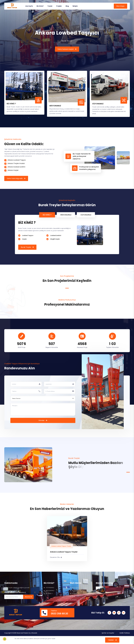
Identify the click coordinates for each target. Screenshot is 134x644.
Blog (67, 6)
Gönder (41, 420)
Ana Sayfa (29, 6)
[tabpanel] (67, 234)
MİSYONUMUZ (55, 107)
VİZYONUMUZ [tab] (86, 215)
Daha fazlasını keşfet (66, 49)
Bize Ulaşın (120, 6)
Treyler (50, 6)
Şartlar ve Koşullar (108, 633)
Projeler (59, 6)
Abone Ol (28, 597)
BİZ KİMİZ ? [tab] (47, 215)
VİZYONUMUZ (98, 105)
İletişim (75, 6)
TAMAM (111, 640)
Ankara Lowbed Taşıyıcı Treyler (61, 546)
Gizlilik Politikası (125, 633)
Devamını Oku (56, 557)
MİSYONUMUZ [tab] (66, 215)
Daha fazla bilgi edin (15, 178)
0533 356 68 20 (59, 614)
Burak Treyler (26, 247)
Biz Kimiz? (40, 6)
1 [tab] (67, 288)
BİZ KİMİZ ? (11, 105)
